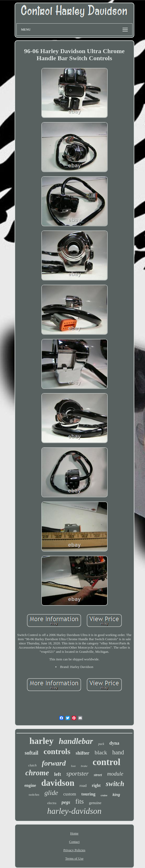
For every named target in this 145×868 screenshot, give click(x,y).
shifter (82, 753)
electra (52, 803)
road (83, 786)
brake (84, 766)
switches (34, 795)
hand (118, 752)
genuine (95, 803)
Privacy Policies (74, 850)
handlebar (76, 741)
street (98, 775)
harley (41, 741)
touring (88, 794)
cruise (104, 795)
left (57, 774)
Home (74, 833)
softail (31, 753)
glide (51, 793)
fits (80, 801)
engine (30, 785)
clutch (32, 765)
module (115, 774)
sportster (77, 773)
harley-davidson (74, 811)
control (107, 762)
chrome (37, 773)
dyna (114, 743)
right (96, 785)
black (101, 752)
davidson (58, 783)
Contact (74, 842)
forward (54, 763)
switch (115, 784)
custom (70, 794)
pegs (66, 802)
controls (57, 751)
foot (73, 766)
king (116, 795)
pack (101, 744)
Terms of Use (74, 858)
